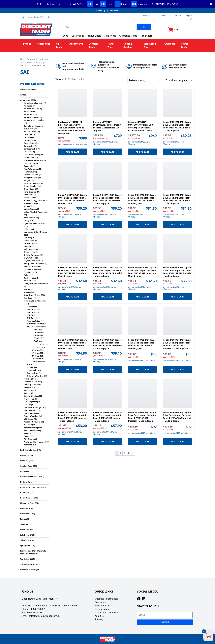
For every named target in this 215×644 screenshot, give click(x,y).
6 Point (40, 347)
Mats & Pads (29, 241)
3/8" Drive (31, 318)
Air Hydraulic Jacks (31, 109)
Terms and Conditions (106, 612)
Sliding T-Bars (33, 367)
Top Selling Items (27, 564)
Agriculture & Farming (33, 103)
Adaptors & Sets (34, 321)
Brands (27, 44)
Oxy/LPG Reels (30, 258)
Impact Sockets (34, 327)
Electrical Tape (30, 163)
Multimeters (29, 249)
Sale (22, 524)
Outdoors (170, 44)
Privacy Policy (102, 609)
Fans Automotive (31, 169)
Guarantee (100, 602)
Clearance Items (128, 36)
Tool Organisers (30, 413)
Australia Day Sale (165, 4)
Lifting (26, 221)
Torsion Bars (36, 359)
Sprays (26, 393)
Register (189, 16)
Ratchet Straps (30, 278)
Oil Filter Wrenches (32, 255)
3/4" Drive (31, 315)
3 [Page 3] (124, 453)
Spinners (27, 387)
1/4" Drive (31, 312)
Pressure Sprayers (31, 269)
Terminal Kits (29, 399)
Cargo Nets (28, 140)
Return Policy (102, 606)
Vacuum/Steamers (28, 570)
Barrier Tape (29, 114)
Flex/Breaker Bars (31, 175)
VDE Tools (28, 425)
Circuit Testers (30, 143)
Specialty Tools (30, 385)
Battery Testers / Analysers (35, 120)
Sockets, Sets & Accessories (35, 301)
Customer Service (36, 17)
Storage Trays (33, 373)
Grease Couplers (31, 186)
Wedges (27, 436)
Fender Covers (30, 172)
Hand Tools (25, 493)
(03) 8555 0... (45, 17)
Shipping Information (106, 599)
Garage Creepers (31, 178)
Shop (66, 36)
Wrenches (28, 445)
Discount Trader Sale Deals (31, 477)
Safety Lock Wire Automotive (36, 284)
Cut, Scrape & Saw (31, 155)
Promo (23, 519)
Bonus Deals (94, 36)
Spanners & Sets (30, 382)
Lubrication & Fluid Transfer (35, 232)
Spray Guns (28, 390)
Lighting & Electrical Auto (34, 223)
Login (190, 18)
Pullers (27, 275)
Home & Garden (27, 498)
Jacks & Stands (30, 209)
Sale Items (110, 36)
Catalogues (78, 36)
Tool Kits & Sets (30, 410)
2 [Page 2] (121, 453)
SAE (36, 341)
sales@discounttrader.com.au (45, 616)
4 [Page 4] (128, 453)
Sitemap (99, 619)
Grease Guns (29, 189)
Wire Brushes (29, 439)
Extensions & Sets (35, 324)
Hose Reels (28, 198)
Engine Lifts (29, 166)
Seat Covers (29, 298)
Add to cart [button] (72, 152)
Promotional (29, 272)
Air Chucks (28, 106)
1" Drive (30, 307)
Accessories (44, 44)
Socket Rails (32, 370)
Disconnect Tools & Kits (33, 160)
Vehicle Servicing (31, 428)
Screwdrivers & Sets (32, 295)
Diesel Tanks (29, 157)
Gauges (27, 180)
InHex (37, 335)
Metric (37, 338)
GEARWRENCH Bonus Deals (32, 487)
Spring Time (25, 546)
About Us (100, 616)
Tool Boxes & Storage (32, 408)
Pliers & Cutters (30, 266)
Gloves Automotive (32, 183)
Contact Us (166, 16)
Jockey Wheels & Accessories (36, 212)
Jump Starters (29, 218)
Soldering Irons (30, 379)
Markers (27, 238)
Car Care (27, 137)
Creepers (27, 152)
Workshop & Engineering (34, 442)
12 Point (41, 344)
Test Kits (27, 405)
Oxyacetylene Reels (32, 261)
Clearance (24, 461)
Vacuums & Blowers (32, 422)
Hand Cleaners (30, 192)
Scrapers (27, 292)
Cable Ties (28, 135)
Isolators (31, 365)
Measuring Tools (27, 503)
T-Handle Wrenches (35, 376)
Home (23, 59)
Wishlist (178, 16)
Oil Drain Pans (30, 252)
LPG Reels (28, 229)
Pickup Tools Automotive (34, 264)
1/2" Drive (35, 65)
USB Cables (28, 419)
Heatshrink (28, 195)
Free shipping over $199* (107, 10)
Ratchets (27, 281)
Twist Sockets (36, 362)
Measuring (28, 244)
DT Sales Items (26, 482)
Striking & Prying (31, 396)
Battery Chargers (31, 117)
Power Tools (25, 514)
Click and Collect (150, 16)
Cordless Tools (30, 149)
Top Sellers (146, 36)
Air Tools (24, 95)
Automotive (76, 44)
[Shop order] (145, 80)
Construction (29, 146)
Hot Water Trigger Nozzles (35, 200)
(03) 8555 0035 (38, 609)
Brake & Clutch (30, 132)
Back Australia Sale (28, 450)
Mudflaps (28, 246)
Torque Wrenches (31, 416)
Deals (23, 471)
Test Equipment (30, 402)
